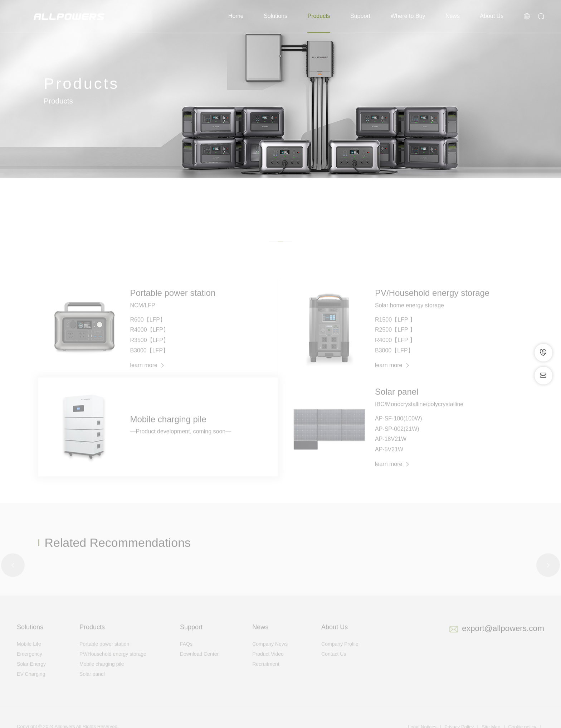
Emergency (30, 664)
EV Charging (31, 684)
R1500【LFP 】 (395, 330)
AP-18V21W (391, 449)
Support (360, 16)
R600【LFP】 (148, 330)
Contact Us (334, 664)
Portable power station (104, 654)
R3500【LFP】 (149, 350)
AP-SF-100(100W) (399, 428)
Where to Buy (408, 16)
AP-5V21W (389, 459)
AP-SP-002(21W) (397, 438)
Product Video (268, 664)
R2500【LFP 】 (395, 340)
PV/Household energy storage (113, 664)
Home (236, 16)
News (453, 16)
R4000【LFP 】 (395, 350)
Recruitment (266, 674)
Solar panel (92, 684)
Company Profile (340, 654)
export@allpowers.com (503, 638)
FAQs (186, 654)
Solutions (275, 16)
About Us (492, 16)
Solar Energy (31, 674)
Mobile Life (29, 654)
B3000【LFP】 (149, 360)
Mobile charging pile (102, 674)
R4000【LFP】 (149, 340)
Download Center (199, 664)
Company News (270, 654)
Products (319, 16)
